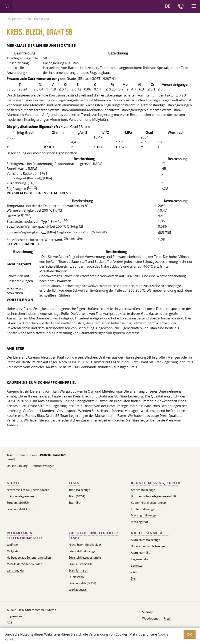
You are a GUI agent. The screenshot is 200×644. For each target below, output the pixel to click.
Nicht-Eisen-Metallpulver (85, 545)
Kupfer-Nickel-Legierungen (148, 503)
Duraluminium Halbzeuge (148, 546)
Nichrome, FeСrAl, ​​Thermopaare (28, 490)
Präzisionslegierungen (21, 496)
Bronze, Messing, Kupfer (156, 483)
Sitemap (148, 612)
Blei (133, 578)
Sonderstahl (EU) (18, 503)
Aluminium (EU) (141, 553)
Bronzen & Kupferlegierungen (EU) (153, 496)
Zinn (134, 572)
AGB (9, 623)
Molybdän (13, 551)
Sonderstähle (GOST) (82, 583)
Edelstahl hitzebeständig (85, 558)
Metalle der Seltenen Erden (24, 564)
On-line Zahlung (17, 466)
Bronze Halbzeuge (143, 490)
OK (190, 634)
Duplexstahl (77, 577)
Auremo (31, 7)
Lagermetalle (139, 559)
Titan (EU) (75, 503)
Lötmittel (137, 566)
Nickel (13, 483)
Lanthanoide (15, 570)
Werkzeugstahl (78, 590)
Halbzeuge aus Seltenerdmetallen (29, 558)
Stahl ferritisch (78, 570)
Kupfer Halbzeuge (143, 509)
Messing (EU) (139, 522)
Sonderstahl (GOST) (20, 509)
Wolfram (12, 545)
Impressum (14, 616)
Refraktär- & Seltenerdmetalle (25, 535)
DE (167, 6)
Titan (74, 483)
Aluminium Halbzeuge (145, 540)
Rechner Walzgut (43, 466)
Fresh (167, 618)
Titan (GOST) (77, 496)
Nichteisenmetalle (150, 533)
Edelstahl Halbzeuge (82, 551)
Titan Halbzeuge (79, 490)
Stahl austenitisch (80, 564)
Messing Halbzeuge (144, 515)
